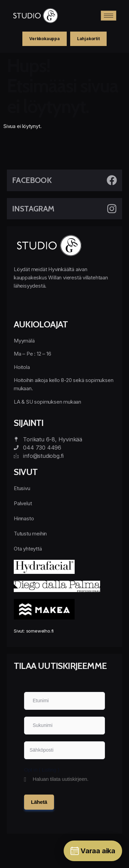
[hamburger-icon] (109, 16)
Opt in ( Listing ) (42, 770)
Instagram (33, 209)
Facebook (32, 180)
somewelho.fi (40, 631)
